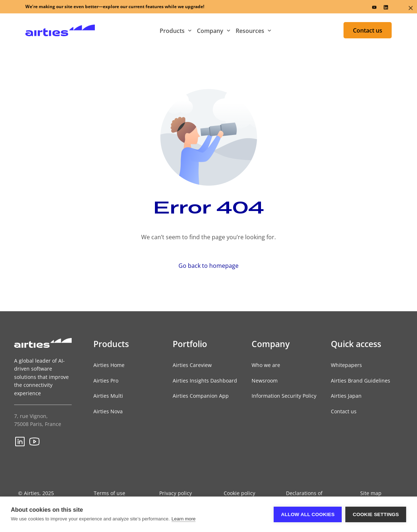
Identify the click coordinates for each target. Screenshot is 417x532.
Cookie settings (376, 514)
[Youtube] (374, 9)
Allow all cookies (308, 514)
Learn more (184, 519)
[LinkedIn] (386, 9)
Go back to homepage (208, 266)
